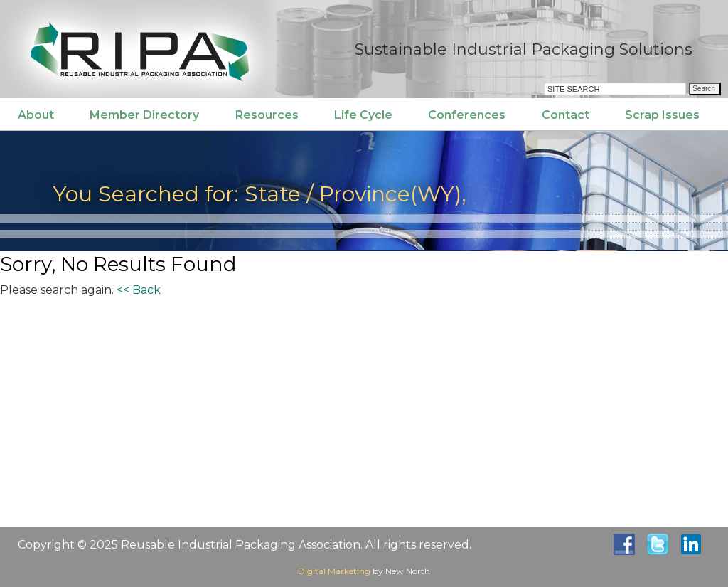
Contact (566, 115)
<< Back (139, 290)
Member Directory (144, 115)
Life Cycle (363, 115)
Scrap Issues (662, 115)
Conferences (467, 115)
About (36, 115)
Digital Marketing (334, 571)
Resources (267, 115)
